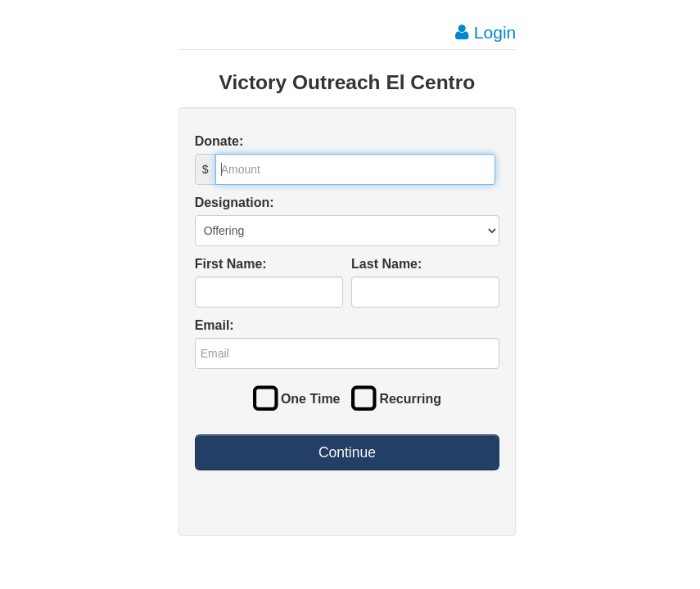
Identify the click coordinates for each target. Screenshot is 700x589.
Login (485, 32)
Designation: (235, 202)
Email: (215, 325)
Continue (347, 452)
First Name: (231, 264)
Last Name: (386, 264)
